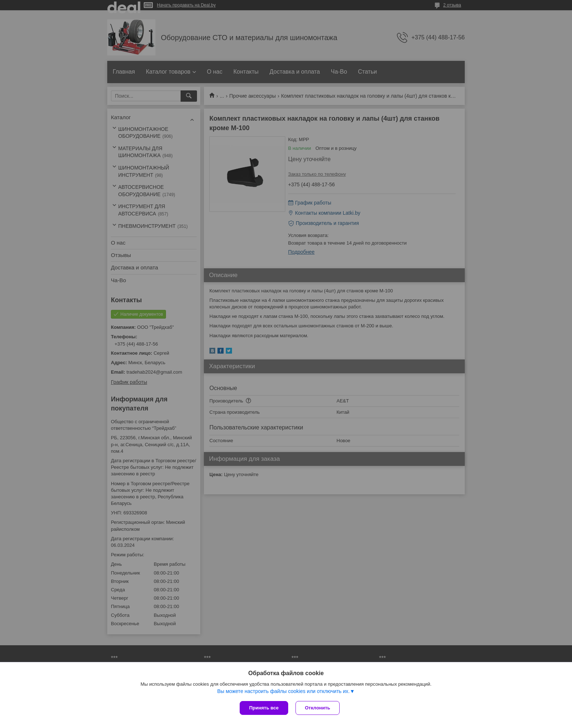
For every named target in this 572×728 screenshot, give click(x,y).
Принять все (264, 708)
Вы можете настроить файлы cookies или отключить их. (283, 691)
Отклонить (318, 708)
